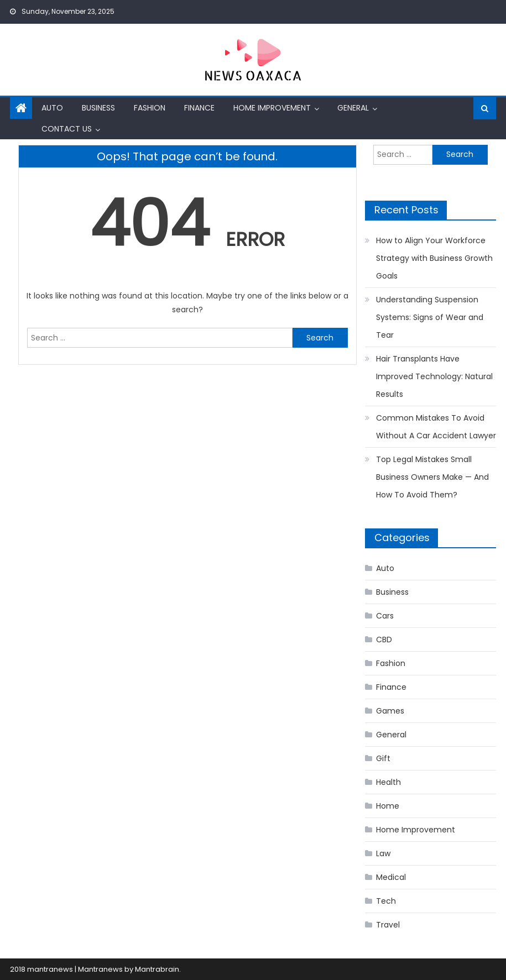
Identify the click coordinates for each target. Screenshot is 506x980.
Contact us (67, 129)
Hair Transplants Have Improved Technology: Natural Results (434, 376)
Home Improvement (272, 108)
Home (388, 806)
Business (98, 108)
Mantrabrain (157, 969)
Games (390, 711)
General (353, 108)
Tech (386, 901)
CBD (384, 640)
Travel (388, 925)
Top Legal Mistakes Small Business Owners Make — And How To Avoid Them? (432, 477)
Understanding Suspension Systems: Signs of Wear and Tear (430, 317)
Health (388, 782)
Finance (199, 108)
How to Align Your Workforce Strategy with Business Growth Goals (434, 258)
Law (383, 853)
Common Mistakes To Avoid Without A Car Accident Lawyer (436, 427)
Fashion (150, 108)
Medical (391, 877)
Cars (385, 616)
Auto (52, 108)
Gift (383, 758)
